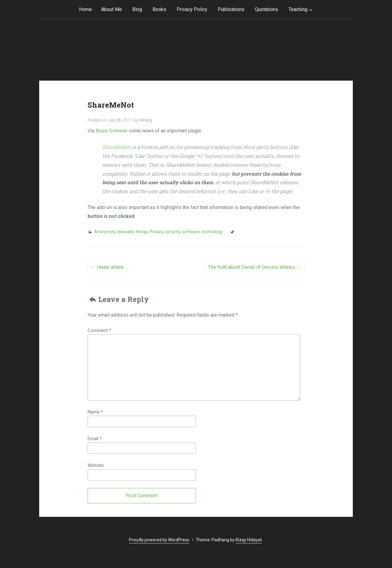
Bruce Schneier (112, 131)
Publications (231, 9)
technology (212, 232)
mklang (145, 120)
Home (85, 9)
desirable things (132, 232)
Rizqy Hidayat (249, 540)
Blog (137, 9)
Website (96, 465)
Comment (99, 330)
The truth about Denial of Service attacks (255, 267)
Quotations (266, 9)
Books (159, 9)
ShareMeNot (117, 147)
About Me (111, 9)
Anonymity (105, 232)
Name (95, 412)
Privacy (156, 232)
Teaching (298, 9)
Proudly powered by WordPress (159, 540)
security (173, 232)
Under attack (107, 267)
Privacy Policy (192, 9)
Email (95, 439)
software (191, 232)
